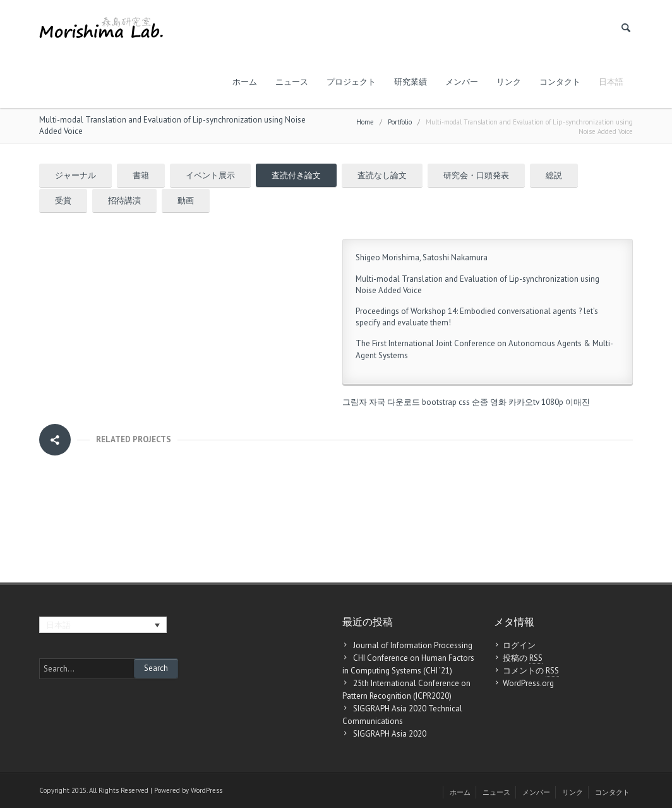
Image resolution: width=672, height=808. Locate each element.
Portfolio (400, 122)
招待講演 (124, 201)
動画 (186, 201)
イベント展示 (210, 175)
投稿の (523, 658)
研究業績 (411, 82)
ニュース (292, 82)
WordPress (207, 790)
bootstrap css (446, 402)
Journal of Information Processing (413, 645)
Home (365, 122)
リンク (509, 82)
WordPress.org (528, 683)
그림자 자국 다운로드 (381, 402)
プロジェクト (351, 82)
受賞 (63, 201)
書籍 (141, 175)
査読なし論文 (382, 175)
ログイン (519, 645)
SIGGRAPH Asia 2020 (390, 734)
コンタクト (560, 82)
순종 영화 (489, 402)
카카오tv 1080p (536, 402)
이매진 (578, 402)
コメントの (531, 671)
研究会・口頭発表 (476, 175)
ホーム (245, 82)
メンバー (462, 82)
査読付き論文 (296, 175)
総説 (554, 175)
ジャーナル (75, 175)
